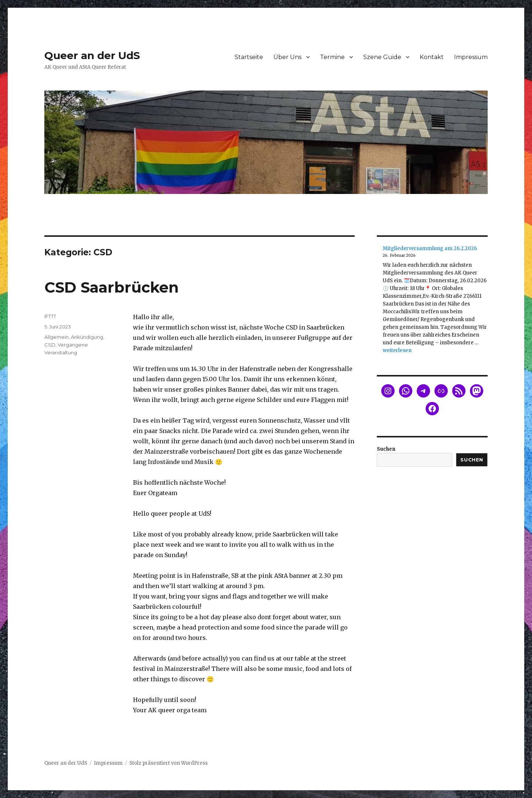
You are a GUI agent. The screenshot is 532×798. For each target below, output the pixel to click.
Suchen (386, 449)
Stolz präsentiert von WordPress (168, 763)
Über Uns (287, 57)
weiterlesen (397, 350)
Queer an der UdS (92, 55)
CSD (50, 345)
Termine (332, 57)
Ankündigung (87, 337)
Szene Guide (382, 57)
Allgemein (57, 337)
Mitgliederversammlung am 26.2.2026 (430, 248)
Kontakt (432, 57)
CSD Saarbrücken (112, 287)
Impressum (471, 57)
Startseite (249, 57)
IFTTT (50, 316)
